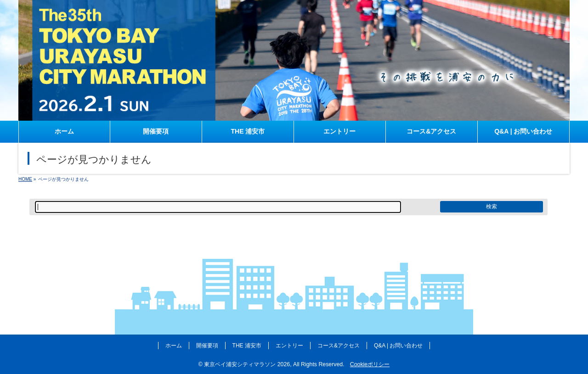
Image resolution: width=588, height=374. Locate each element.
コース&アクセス (339, 346)
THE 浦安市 (247, 346)
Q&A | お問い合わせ (398, 346)
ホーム (174, 346)
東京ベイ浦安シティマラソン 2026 (247, 364)
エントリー (289, 346)
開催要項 (207, 346)
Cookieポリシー (370, 364)
